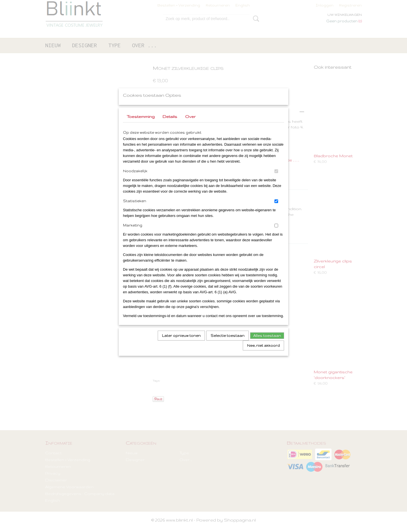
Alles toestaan (267, 343)
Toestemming (141, 124)
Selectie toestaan (228, 343)
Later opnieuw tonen (181, 343)
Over (190, 124)
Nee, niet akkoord (263, 353)
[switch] (276, 179)
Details (170, 124)
